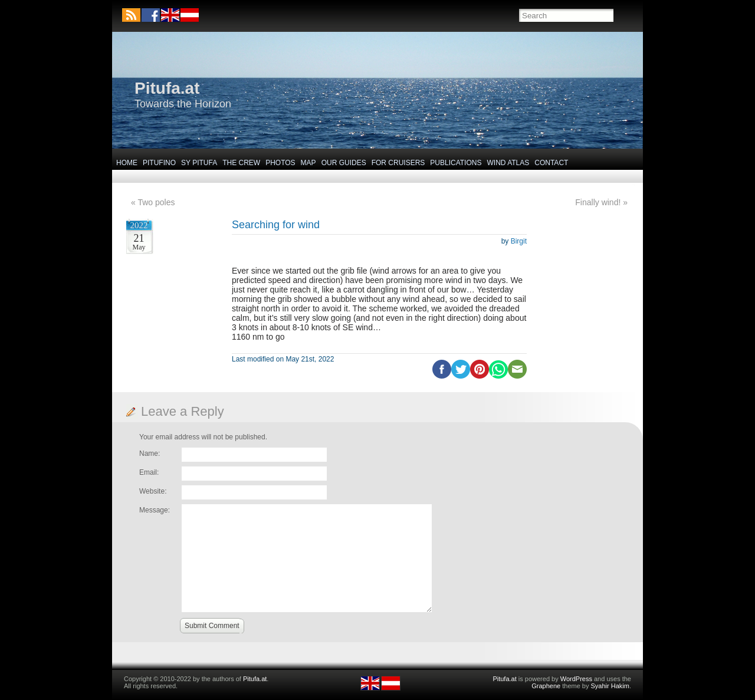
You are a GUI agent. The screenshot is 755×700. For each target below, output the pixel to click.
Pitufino (159, 163)
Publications (456, 163)
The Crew (241, 163)
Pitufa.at (167, 88)
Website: (153, 491)
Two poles (156, 202)
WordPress (576, 679)
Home (127, 163)
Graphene (546, 686)
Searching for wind (276, 225)
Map (308, 163)
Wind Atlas (508, 163)
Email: (149, 472)
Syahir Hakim (610, 686)
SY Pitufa (199, 163)
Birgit (519, 241)
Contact (551, 163)
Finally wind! (598, 202)
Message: (155, 510)
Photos (280, 163)
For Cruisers (398, 163)
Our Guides (344, 163)
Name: (150, 453)
